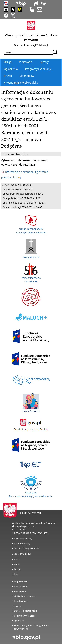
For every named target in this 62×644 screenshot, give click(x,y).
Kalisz (17, 559)
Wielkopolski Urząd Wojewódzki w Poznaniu (31, 38)
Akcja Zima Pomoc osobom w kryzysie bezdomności (31, 493)
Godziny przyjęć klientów (26, 548)
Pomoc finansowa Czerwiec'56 (31, 278)
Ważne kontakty (22, 544)
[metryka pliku (11, 177)
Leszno (18, 569)
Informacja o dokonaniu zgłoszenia (26, 172)
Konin (17, 564)
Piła (16, 574)
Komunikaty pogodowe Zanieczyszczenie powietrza (31, 229)
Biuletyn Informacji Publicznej (31, 45)
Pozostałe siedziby (23, 539)
